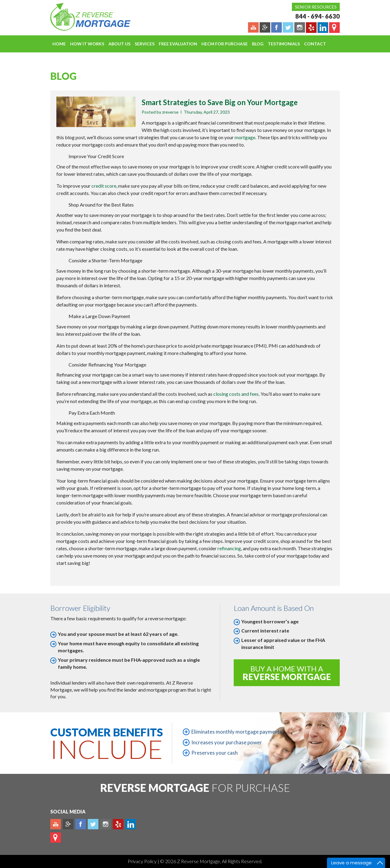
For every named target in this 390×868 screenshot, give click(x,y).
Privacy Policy (143, 861)
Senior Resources (316, 7)
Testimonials (284, 44)
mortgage (245, 137)
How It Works (87, 44)
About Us (119, 44)
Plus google (68, 824)
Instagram (106, 824)
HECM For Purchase (225, 44)
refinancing (229, 548)
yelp (118, 824)
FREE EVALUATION (178, 44)
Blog (258, 44)
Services (145, 44)
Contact (315, 44)
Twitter (93, 824)
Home (59, 44)
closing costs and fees (236, 394)
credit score (104, 186)
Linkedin (131, 824)
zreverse (170, 112)
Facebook (81, 824)
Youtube (56, 824)
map (56, 838)
